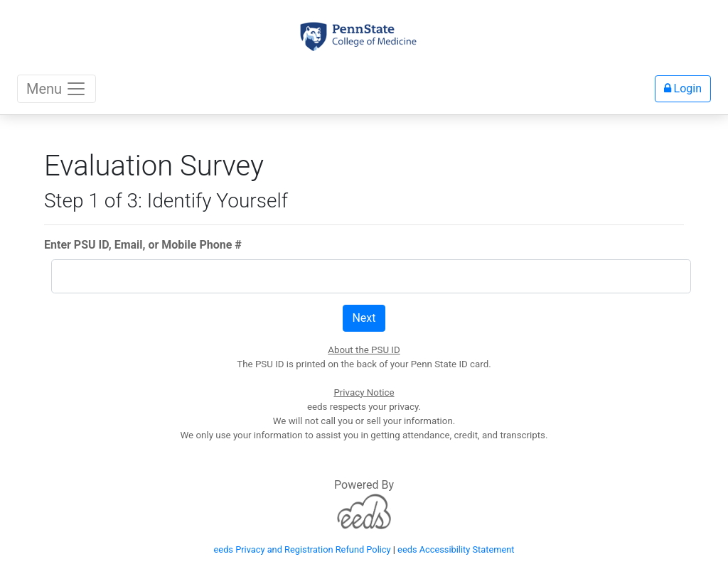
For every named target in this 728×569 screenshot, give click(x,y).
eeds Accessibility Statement (456, 549)
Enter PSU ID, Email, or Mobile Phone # (143, 245)
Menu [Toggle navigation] (57, 89)
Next (364, 318)
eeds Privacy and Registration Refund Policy (303, 549)
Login (683, 88)
